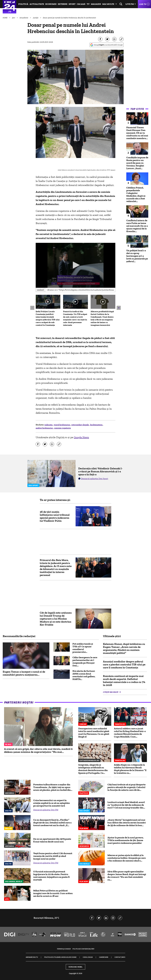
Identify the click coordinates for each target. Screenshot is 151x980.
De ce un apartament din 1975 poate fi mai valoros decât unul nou (52, 840)
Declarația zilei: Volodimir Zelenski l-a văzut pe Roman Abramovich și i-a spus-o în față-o (100, 471)
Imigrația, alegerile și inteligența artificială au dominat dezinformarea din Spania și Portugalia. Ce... (93, 769)
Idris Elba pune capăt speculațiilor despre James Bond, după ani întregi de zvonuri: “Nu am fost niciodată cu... (127, 876)
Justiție (36, 18)
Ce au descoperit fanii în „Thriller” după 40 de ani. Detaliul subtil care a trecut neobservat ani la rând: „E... (52, 823)
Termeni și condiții (64, 949)
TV (88, 4)
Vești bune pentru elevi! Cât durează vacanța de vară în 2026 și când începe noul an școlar (53, 856)
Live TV (143, 4)
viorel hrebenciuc (62, 425)
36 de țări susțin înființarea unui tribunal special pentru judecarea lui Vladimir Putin (55, 516)
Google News (81, 437)
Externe (63, 4)
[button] (75, 265)
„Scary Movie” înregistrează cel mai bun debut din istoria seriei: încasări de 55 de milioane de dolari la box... (127, 823)
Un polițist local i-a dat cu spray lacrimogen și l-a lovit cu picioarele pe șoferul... (137, 256)
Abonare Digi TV (32, 957)
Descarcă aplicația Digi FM (46, 810)
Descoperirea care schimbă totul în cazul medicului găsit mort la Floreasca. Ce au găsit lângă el (94, 733)
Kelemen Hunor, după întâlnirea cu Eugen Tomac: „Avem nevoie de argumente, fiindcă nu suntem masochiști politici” (124, 648)
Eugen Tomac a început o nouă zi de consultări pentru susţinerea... (24, 673)
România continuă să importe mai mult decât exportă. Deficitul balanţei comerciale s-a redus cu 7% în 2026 (124, 680)
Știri (14, 18)
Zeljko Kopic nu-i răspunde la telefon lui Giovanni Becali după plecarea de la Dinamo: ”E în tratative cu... (130, 769)
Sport (72, 4)
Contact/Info (120, 957)
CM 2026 (81, 4)
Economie (51, 4)
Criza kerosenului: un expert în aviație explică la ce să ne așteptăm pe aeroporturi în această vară (52, 803)
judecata (49, 425)
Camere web (104, 957)
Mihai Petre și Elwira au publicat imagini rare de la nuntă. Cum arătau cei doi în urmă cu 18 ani (53, 893)
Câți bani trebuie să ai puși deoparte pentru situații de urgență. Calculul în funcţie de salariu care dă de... (127, 787)
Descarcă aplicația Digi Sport (95, 479)
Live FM (130, 4)
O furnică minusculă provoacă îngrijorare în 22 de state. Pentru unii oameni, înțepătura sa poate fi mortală (51, 876)
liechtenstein (96, 425)
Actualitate (37, 4)
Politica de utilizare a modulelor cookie (60, 957)
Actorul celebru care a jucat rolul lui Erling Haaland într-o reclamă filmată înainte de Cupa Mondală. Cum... (130, 733)
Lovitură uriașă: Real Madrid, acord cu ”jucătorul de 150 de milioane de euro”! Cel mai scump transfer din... (126, 805)
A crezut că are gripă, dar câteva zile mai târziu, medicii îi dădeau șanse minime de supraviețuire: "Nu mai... (38, 750)
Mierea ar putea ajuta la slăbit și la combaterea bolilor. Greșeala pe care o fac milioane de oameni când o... (127, 858)
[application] (75, 265)
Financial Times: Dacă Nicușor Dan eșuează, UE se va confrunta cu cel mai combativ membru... (137, 133)
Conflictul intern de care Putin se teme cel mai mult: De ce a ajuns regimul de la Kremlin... (137, 226)
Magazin (96, 4)
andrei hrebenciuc (44, 428)
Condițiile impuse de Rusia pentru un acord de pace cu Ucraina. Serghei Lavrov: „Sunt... (137, 163)
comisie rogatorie (62, 428)
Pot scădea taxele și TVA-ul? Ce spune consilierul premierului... (83, 648)
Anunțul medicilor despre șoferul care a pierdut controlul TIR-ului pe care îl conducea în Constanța (124, 664)
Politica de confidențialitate (83, 949)
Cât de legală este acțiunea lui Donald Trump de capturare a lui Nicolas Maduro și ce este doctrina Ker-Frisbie (56, 619)
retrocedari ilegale (80, 425)
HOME (5, 18)
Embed (40, 290)
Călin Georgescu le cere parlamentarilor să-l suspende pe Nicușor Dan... (85, 661)
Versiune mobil (75, 967)
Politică (23, 4)
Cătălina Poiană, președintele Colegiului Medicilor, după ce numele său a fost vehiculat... (136, 194)
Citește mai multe (111, 692)
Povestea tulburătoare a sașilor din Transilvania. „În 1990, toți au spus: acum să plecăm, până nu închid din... (53, 787)
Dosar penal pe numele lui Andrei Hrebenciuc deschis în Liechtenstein (69, 18)
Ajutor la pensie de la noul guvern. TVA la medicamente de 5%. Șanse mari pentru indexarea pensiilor (126, 840)
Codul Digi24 (88, 957)
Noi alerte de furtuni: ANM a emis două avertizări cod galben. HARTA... (84, 675)
